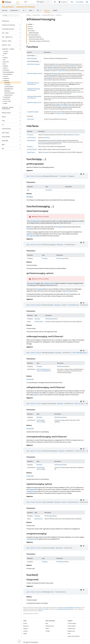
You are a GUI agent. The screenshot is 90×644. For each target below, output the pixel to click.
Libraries (25, 631)
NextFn (38, 369)
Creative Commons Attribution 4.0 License (69, 608)
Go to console (80, 2)
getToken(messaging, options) (35, 73)
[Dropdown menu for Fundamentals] (19, 10)
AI (23, 10)
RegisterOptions (31, 152)
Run (38, 10)
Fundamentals (14, 10)
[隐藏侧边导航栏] (19, 641)
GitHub (25, 634)
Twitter (47, 629)
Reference (59, 15)
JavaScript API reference (26, 7)
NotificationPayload (43, 142)
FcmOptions (30, 135)
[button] (9, 25)
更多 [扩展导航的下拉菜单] (26, 2)
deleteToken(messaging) (33, 64)
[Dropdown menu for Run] (41, 10)
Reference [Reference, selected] (47, 10)
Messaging (72, 64)
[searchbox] (11, 15)
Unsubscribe (30, 379)
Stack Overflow (72, 626)
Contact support (72, 623)
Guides (25, 623)
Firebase (29, 15)
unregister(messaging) (33, 112)
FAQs (69, 634)
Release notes (71, 631)
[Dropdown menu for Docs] (21, 2)
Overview (5, 10)
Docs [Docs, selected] (18, 2)
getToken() (47, 138)
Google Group (71, 629)
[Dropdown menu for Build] (34, 10)
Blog (72, 2)
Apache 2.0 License (43, 609)
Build (30, 10)
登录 (87, 2)
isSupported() (30, 119)
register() (49, 69)
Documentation (8, 7)
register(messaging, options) (34, 102)
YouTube (48, 631)
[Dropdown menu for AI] (26, 10)
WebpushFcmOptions (74, 135)
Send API (59, 144)
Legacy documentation (74, 636)
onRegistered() (59, 104)
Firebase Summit (50, 626)
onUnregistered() (60, 71)
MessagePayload (31, 140)
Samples (55, 10)
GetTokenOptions (32, 138)
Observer (39, 371)
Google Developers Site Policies (66, 609)
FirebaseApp (49, 190)
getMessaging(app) (32, 58)
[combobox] (44, 2)
